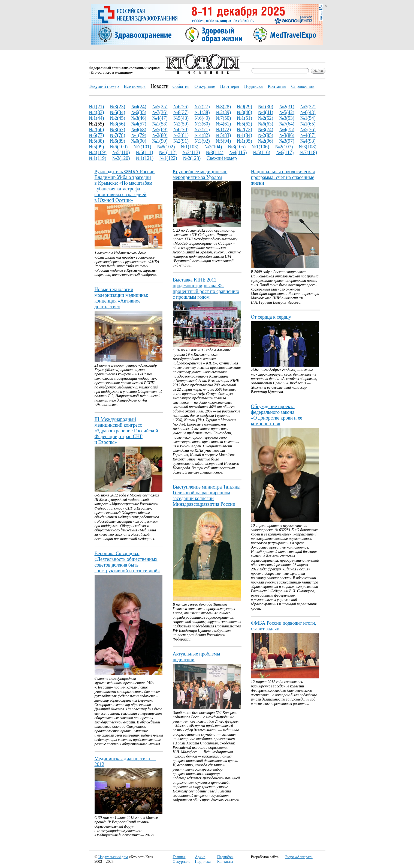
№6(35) (139, 112)
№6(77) (96, 135)
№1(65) (308, 124)
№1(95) (244, 141)
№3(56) (117, 124)
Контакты (225, 862)
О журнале (182, 862)
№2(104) (213, 147)
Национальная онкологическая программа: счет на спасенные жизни (283, 177)
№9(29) (244, 107)
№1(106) (260, 147)
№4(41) (265, 112)
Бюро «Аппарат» (299, 857)
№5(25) (160, 107)
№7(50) (223, 118)
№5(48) (181, 118)
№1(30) (265, 107)
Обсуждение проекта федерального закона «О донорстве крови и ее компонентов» (277, 415)
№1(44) (96, 118)
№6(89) (117, 141)
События (181, 86)
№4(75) (287, 130)
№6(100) (119, 147)
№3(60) (202, 124)
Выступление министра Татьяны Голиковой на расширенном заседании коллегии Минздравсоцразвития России (207, 496)
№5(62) (244, 124)
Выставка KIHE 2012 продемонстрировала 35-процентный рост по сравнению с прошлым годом (206, 288)
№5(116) (261, 152)
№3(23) (117, 107)
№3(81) (181, 135)
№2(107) (284, 147)
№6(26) (181, 107)
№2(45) (117, 118)
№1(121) (145, 158)
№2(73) (244, 130)
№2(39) (223, 112)
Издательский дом (113, 857)
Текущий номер (104, 86)
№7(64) (287, 124)
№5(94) (223, 141)
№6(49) (202, 118)
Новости (159, 86)
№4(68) (139, 130)
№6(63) (265, 124)
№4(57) (139, 124)
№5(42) (287, 112)
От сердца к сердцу (271, 317)
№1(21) (96, 107)
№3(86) (287, 135)
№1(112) (168, 152)
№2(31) (287, 107)
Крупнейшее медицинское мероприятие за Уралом (200, 174)
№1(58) (160, 124)
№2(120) (121, 158)
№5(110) (121, 152)
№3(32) (308, 107)
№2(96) (265, 141)
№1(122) (168, 158)
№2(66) (96, 130)
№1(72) (223, 130)
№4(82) (202, 135)
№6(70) (181, 130)
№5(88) (96, 141)
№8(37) (181, 112)
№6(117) (285, 152)
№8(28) (223, 107)
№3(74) (265, 130)
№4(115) (238, 152)
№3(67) (117, 130)
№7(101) (142, 147)
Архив (200, 857)
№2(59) (181, 124)
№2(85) (265, 135)
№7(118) (308, 152)
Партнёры (225, 857)
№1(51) (244, 118)
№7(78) (117, 135)
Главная (179, 857)
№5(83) (223, 135)
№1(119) (98, 158)
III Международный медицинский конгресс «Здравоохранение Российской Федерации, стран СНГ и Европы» (126, 431)
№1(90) (160, 141)
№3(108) (308, 147)
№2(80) (160, 135)
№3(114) (214, 152)
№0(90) (139, 141)
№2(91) (181, 141)
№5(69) (160, 130)
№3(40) (244, 112)
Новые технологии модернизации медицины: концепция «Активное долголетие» (122, 298)
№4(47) (160, 118)
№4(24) (139, 107)
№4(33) (96, 112)
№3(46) (139, 118)
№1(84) (244, 135)
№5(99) (96, 147)
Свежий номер (222, 158)
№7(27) (202, 107)
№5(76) (308, 130)
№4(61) (223, 124)
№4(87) (308, 135)
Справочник (303, 86)
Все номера (135, 86)
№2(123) (192, 158)
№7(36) (160, 112)
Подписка (203, 862)
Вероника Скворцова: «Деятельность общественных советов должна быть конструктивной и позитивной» (127, 562)
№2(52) (265, 118)
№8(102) (166, 147)
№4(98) (308, 141)
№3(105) (237, 147)
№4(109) (98, 152)
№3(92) (202, 141)
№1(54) (308, 118)
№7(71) (202, 130)
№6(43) (308, 112)
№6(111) (144, 152)
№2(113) (191, 152)
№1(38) (202, 112)
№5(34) (117, 112)
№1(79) (139, 135)
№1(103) (190, 147)
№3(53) (287, 118)
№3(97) (287, 141)
